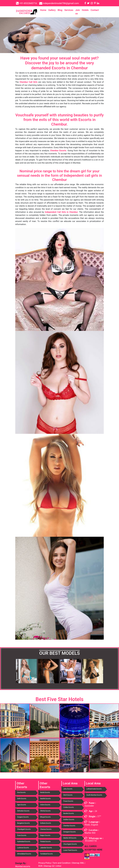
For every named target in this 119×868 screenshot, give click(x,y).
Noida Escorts (45, 792)
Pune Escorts (22, 835)
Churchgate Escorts (70, 844)
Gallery (52, 10)
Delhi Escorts (22, 799)
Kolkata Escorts (46, 823)
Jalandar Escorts (46, 848)
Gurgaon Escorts (23, 817)
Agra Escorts (22, 805)
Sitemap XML (78, 863)
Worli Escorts (68, 795)
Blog (60, 10)
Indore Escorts (45, 805)
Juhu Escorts (68, 789)
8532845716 (91, 841)
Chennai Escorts (46, 829)
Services (69, 10)
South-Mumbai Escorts (94, 795)
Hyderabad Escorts (24, 842)
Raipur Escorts (45, 835)
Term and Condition (62, 863)
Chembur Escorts (58, 151)
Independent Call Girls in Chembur (61, 212)
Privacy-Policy (45, 863)
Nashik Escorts (45, 799)
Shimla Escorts (45, 811)
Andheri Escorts (69, 820)
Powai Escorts (68, 801)
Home (43, 10)
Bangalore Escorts (23, 823)
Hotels (85, 10)
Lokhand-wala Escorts (94, 789)
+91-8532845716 (28, 3)
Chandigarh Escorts (24, 829)
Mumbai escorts (23, 866)
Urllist (59, 866)
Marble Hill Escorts (70, 838)
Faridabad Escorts (46, 854)
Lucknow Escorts (23, 848)
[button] (22, 671)
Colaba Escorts (69, 807)
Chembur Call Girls (28, 82)
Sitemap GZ (49, 866)
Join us (78, 12)
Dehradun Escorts (23, 811)
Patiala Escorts (45, 842)
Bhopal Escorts (45, 817)
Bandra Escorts (69, 813)
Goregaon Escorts (70, 832)
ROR (40, 866)
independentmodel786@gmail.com (61, 3)
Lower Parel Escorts (70, 850)
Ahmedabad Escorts (24, 854)
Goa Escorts (21, 792)
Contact (95, 10)
